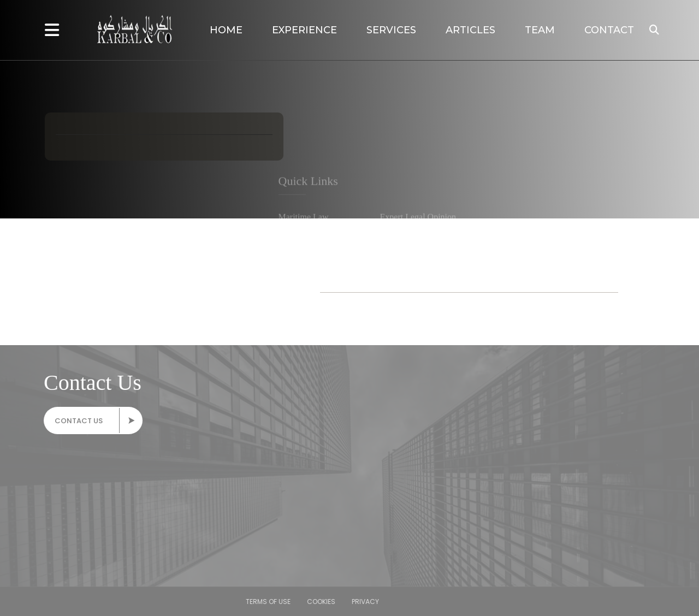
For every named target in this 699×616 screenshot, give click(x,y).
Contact (609, 30)
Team (540, 30)
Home (226, 30)
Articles (470, 30)
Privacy (34, 602)
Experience (304, 30)
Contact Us (96, 420)
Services (391, 30)
